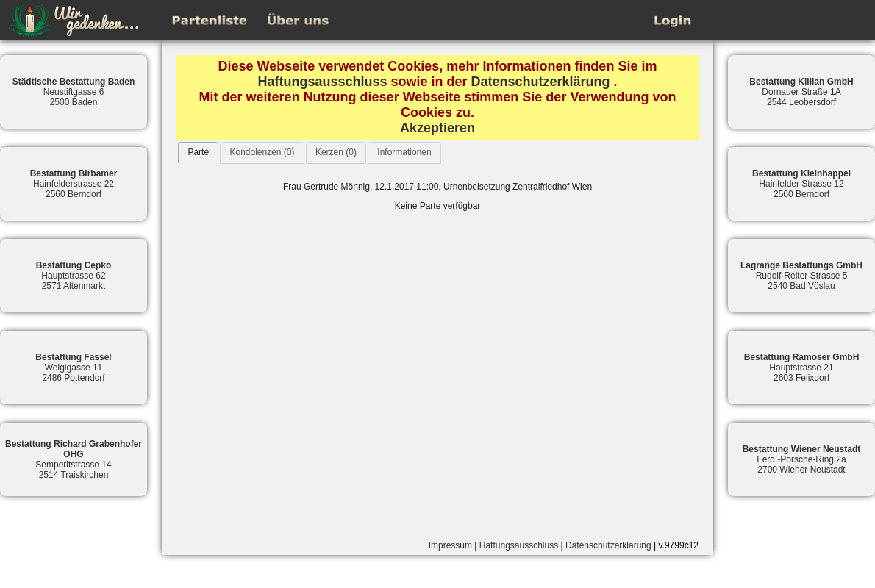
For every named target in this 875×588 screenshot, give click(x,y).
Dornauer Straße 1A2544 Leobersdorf (801, 92)
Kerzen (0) (336, 152)
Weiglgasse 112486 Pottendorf (73, 367)
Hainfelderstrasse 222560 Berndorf (74, 184)
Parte (198, 152)
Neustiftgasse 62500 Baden (74, 92)
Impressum (450, 545)
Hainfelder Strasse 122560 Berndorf (801, 184)
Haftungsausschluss (322, 82)
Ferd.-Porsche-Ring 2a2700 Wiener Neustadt (802, 459)
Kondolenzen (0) (262, 152)
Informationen (404, 152)
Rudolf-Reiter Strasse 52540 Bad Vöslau (801, 276)
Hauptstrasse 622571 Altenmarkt (74, 276)
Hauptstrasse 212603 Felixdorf (802, 367)
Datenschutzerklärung (541, 82)
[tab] (198, 153)
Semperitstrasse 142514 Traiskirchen (74, 459)
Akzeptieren (438, 128)
